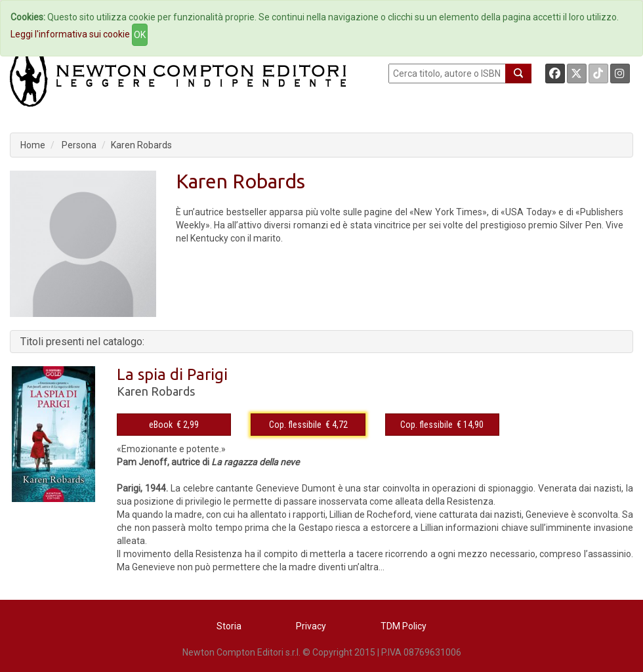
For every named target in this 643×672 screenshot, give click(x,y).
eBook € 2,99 (174, 425)
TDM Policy (404, 626)
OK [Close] (140, 35)
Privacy (311, 626)
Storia (229, 626)
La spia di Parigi (172, 374)
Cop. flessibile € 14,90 (442, 425)
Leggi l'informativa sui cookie (70, 34)
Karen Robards (141, 145)
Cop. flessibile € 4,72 (308, 425)
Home (33, 145)
